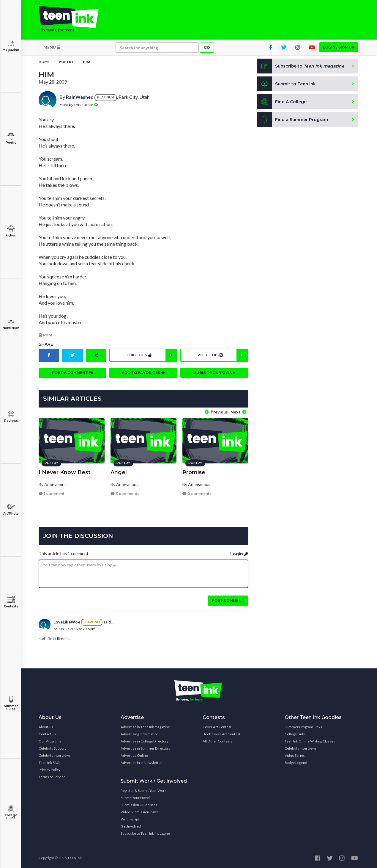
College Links (295, 734)
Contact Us (47, 734)
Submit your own (214, 373)
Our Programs (50, 741)
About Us (46, 727)
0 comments (197, 493)
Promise (194, 472)
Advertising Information (140, 734)
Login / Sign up (339, 48)
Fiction (11, 231)
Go (207, 48)
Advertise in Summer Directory (145, 748)
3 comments (125, 493)
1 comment (52, 493)
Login (239, 554)
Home (44, 62)
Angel (119, 472)
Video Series (295, 755)
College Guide (11, 813)
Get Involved (131, 826)
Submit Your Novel (135, 797)
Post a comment (72, 373)
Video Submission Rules (140, 812)
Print (45, 335)
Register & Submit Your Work (143, 790)
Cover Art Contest (217, 727)
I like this (152, 355)
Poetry (11, 138)
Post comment (228, 600)
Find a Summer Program (293, 120)
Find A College (282, 102)
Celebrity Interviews (55, 755)
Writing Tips (130, 819)
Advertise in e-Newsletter (141, 762)
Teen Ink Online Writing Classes (310, 741)
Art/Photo (11, 509)
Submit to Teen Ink (287, 84)
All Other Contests (217, 741)
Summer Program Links (303, 727)
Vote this (223, 355)
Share (46, 344)
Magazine (11, 46)
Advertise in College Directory (145, 741)
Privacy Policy (49, 769)
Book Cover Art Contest (221, 734)
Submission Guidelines (139, 804)
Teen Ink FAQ (49, 762)
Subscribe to (301, 67)
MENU (52, 48)
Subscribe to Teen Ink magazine (145, 833)
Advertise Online (134, 755)
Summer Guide (11, 703)
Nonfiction (11, 324)
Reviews (11, 417)
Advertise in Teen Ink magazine (145, 727)
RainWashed (80, 97)
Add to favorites (143, 373)
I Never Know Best (65, 472)
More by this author (79, 105)
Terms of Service (52, 777)
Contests (11, 602)
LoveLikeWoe (67, 622)
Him (86, 62)
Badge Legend (296, 762)
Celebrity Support (52, 748)
